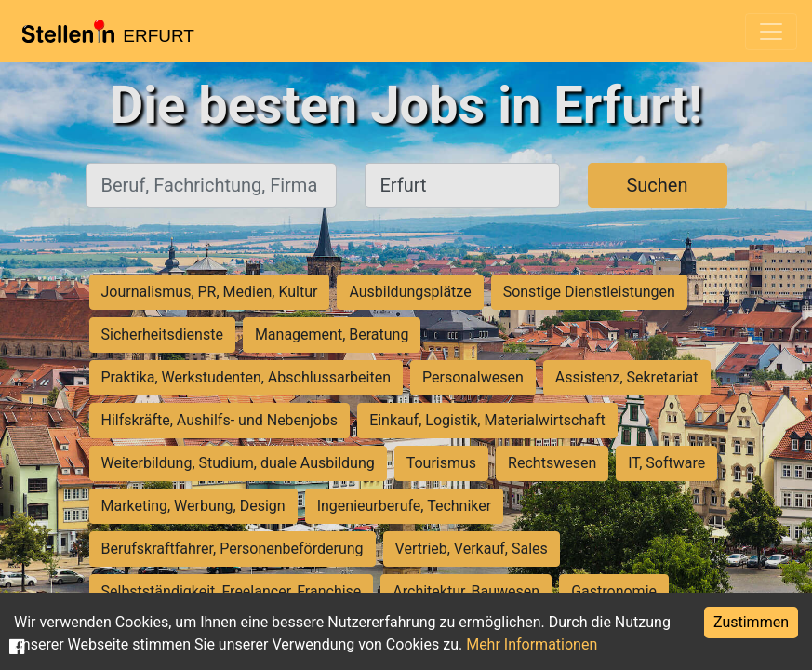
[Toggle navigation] (771, 32)
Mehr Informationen (532, 644)
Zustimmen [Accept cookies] (751, 622)
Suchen (657, 185)
